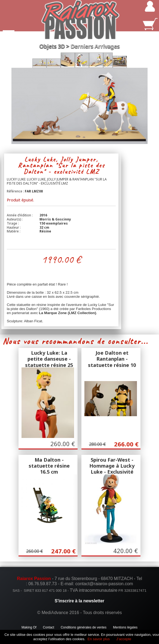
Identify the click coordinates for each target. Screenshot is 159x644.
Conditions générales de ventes (84, 627)
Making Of (29, 627)
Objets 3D (52, 46)
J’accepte (124, 639)
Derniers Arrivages (95, 46)
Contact (49, 627)
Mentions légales (125, 627)
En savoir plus (99, 639)
